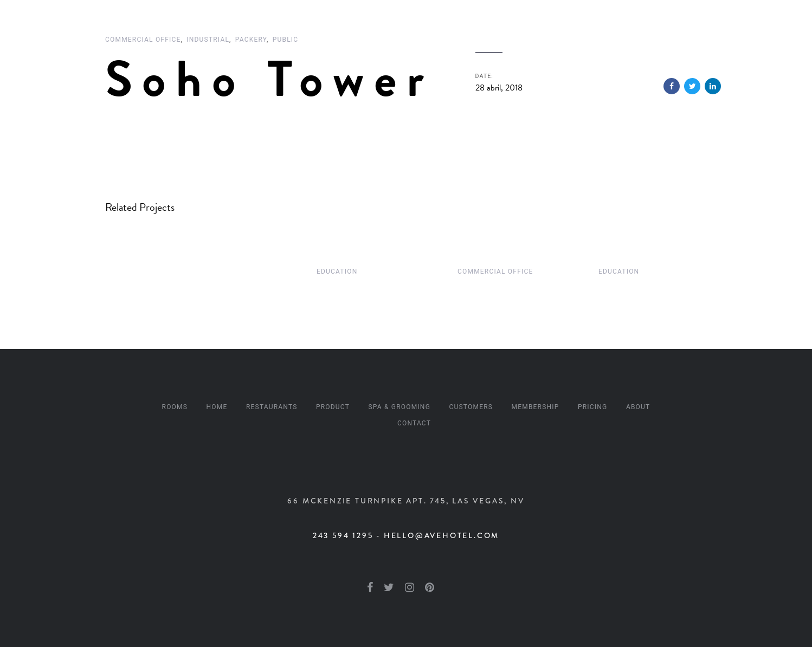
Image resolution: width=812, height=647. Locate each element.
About (638, 407)
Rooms (175, 407)
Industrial (208, 40)
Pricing (592, 407)
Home (217, 407)
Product (333, 407)
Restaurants (272, 407)
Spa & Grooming (400, 407)
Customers (471, 407)
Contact (414, 423)
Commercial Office (143, 40)
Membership (536, 407)
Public (286, 40)
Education (337, 271)
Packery (251, 40)
